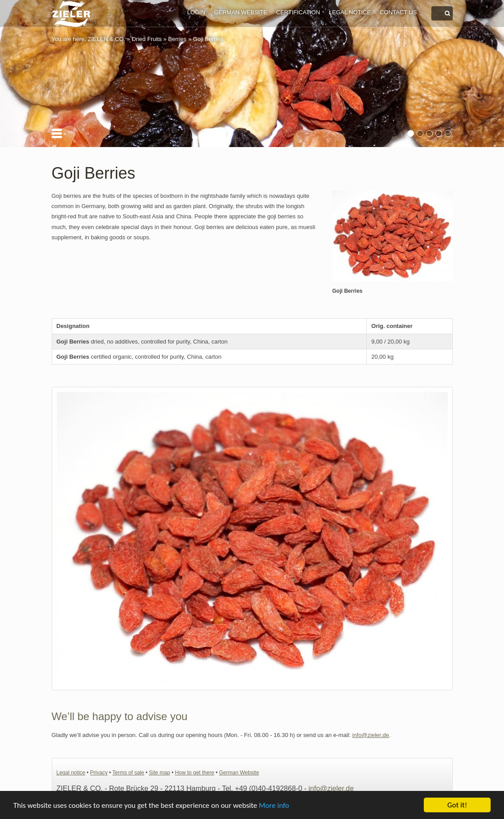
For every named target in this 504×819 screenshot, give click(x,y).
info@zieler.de (371, 735)
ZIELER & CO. (107, 39)
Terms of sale (128, 773)
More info (274, 805)
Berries (177, 39)
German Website (240, 12)
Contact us (398, 12)
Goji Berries (208, 39)
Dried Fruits (147, 39)
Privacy (99, 773)
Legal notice (350, 12)
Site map (159, 773)
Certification (298, 12)
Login (196, 12)
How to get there (195, 773)
